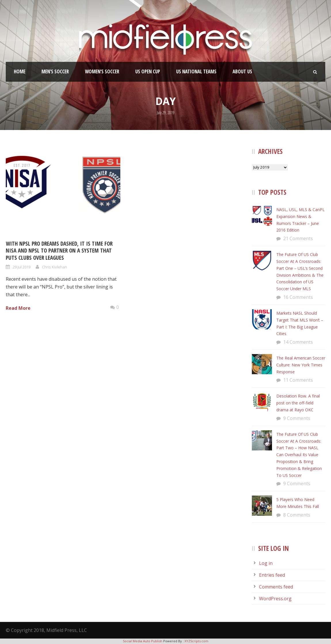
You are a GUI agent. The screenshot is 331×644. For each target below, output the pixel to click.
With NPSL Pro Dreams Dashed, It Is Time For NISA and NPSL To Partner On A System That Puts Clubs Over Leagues (59, 251)
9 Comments (297, 418)
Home (20, 71)
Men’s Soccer (55, 71)
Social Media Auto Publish (143, 641)
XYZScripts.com (196, 641)
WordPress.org (275, 599)
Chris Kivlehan (55, 267)
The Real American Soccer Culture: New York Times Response (301, 365)
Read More (18, 308)
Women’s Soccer (102, 71)
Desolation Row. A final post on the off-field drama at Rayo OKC (298, 403)
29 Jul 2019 (22, 267)
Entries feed (272, 575)
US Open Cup (148, 71)
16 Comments (298, 297)
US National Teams (196, 71)
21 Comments (298, 238)
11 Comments (298, 380)
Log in (266, 563)
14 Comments (298, 342)
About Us (242, 71)
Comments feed (276, 587)
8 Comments (297, 515)
